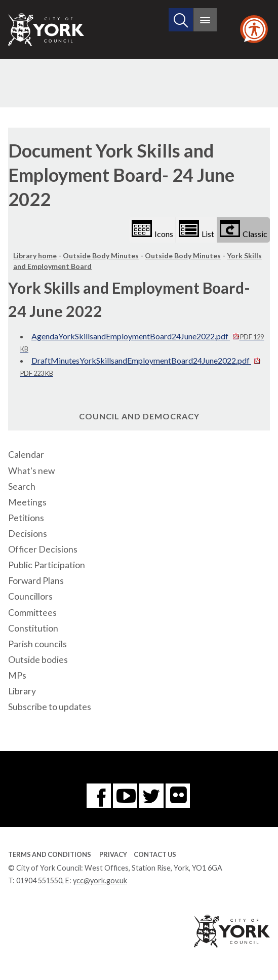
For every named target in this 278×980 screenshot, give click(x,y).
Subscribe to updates (50, 707)
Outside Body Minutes (101, 256)
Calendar (26, 455)
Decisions (28, 534)
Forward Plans (36, 581)
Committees (32, 613)
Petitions (26, 518)
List (196, 229)
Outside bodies (38, 660)
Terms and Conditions (50, 854)
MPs (17, 675)
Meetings (27, 502)
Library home (35, 256)
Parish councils (37, 644)
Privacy (113, 854)
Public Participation (47, 565)
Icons (152, 229)
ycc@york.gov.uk (100, 880)
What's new (31, 471)
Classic (244, 229)
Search (22, 486)
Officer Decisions (43, 549)
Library (22, 691)
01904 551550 (39, 880)
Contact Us (155, 854)
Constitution (33, 628)
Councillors (30, 596)
